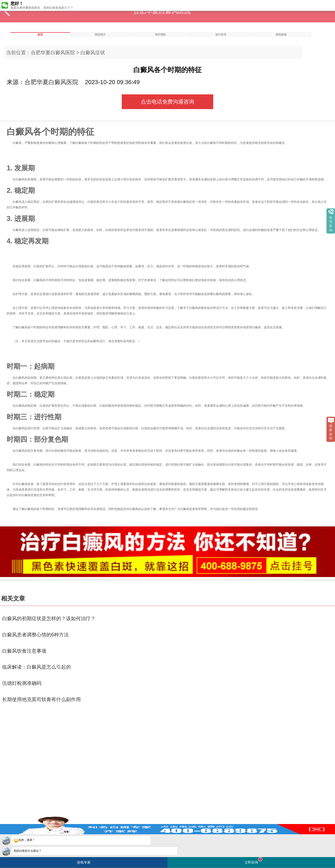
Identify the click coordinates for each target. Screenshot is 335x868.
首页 (40, 35)
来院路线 (281, 34)
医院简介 (100, 34)
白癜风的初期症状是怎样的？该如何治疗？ (49, 618)
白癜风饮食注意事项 (24, 651)
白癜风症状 (93, 53)
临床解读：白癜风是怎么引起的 (37, 667)
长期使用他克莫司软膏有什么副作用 (41, 699)
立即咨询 (253, 861)
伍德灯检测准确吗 (22, 683)
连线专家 (84, 862)
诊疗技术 (221, 34)
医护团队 (161, 34)
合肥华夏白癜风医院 (53, 53)
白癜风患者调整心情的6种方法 (35, 635)
